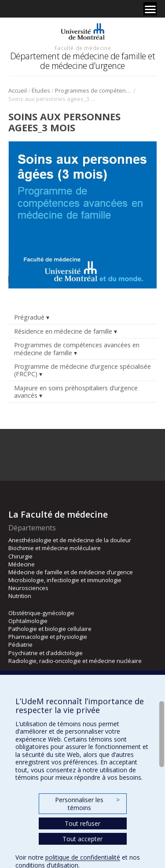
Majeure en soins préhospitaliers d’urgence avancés (76, 392)
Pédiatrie (20, 645)
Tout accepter (82, 839)
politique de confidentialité (83, 857)
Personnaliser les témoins (87, 804)
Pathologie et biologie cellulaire (50, 629)
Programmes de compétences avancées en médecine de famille (93, 90)
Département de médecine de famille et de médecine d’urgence (83, 61)
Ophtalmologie (28, 621)
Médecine (22, 564)
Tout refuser (82, 823)
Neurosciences (28, 588)
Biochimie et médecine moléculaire (55, 548)
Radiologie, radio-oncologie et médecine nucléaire (75, 661)
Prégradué (29, 317)
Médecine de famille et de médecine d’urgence (71, 572)
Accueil (18, 90)
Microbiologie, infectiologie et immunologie (65, 580)
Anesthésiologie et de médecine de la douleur (70, 540)
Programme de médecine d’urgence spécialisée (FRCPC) (82, 370)
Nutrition (20, 596)
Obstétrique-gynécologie (41, 613)
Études (41, 90)
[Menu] (150, 9)
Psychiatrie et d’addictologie (46, 653)
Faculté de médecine (83, 48)
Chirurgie (20, 556)
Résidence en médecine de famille (63, 331)
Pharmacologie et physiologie (48, 637)
